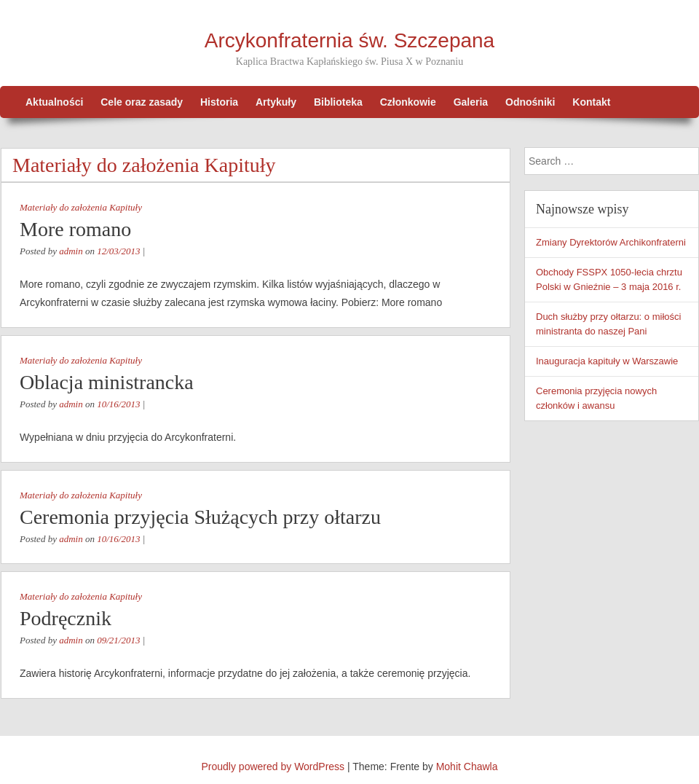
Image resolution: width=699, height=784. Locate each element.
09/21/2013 (118, 640)
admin (71, 251)
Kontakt (591, 102)
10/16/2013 (118, 404)
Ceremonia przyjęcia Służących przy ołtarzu (200, 517)
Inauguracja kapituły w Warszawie (607, 361)
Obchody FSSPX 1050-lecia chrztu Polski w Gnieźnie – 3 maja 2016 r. (609, 279)
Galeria (471, 102)
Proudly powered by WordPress (273, 767)
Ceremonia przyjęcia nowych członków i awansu (596, 398)
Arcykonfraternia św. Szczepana (349, 40)
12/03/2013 (118, 251)
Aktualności (54, 102)
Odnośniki (530, 102)
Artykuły (276, 102)
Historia (219, 102)
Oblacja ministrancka (107, 382)
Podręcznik (66, 618)
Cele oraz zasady (142, 102)
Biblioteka (338, 102)
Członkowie (408, 102)
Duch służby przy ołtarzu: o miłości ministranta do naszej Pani (608, 324)
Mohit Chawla (467, 767)
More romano (75, 229)
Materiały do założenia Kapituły (81, 207)
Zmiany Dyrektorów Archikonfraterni (611, 242)
